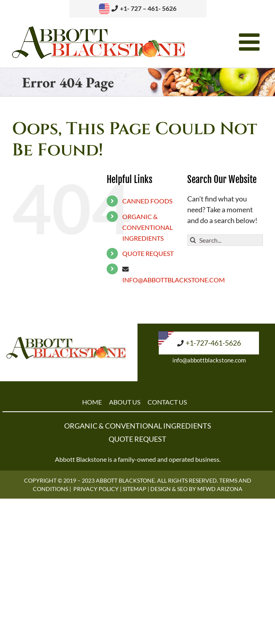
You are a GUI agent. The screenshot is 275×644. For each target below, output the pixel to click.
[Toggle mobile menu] (251, 42)
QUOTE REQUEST (148, 253)
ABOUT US (125, 402)
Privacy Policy (96, 489)
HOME (92, 402)
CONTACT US (167, 402)
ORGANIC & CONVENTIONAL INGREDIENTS (148, 227)
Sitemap (134, 489)
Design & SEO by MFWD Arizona (196, 489)
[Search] (193, 240)
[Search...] (225, 240)
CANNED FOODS (147, 201)
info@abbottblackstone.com (209, 360)
